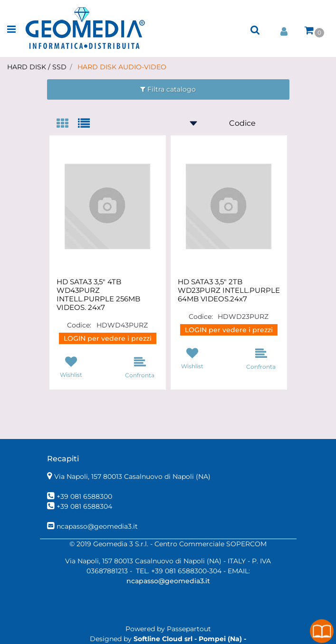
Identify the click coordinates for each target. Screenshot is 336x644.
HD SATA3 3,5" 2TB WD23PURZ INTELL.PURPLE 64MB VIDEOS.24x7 (229, 290)
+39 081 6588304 (84, 506)
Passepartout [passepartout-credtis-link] (189, 629)
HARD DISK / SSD (37, 67)
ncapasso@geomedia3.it (97, 526)
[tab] (67, 124)
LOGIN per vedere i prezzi (108, 338)
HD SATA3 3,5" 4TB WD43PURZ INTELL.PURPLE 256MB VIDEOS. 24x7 (98, 295)
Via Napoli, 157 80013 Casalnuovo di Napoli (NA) (132, 476)
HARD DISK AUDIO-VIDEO (122, 67)
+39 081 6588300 (84, 496)
